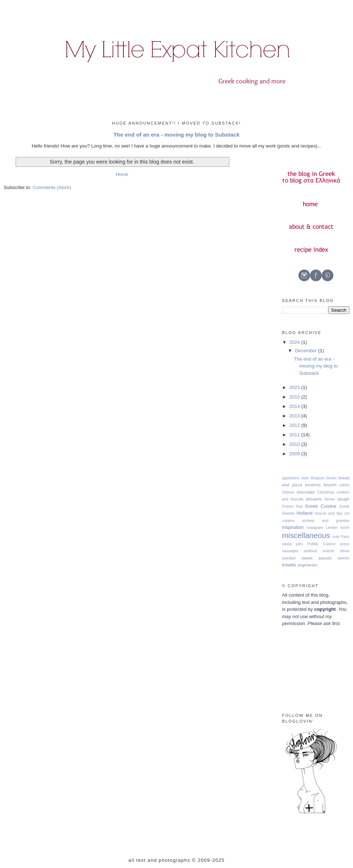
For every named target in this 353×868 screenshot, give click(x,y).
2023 (295, 387)
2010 (295, 444)
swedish (289, 558)
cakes (344, 485)
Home (122, 174)
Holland (305, 513)
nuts (336, 537)
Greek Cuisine (321, 506)
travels (289, 565)
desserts (314, 499)
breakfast (313, 485)
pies (299, 544)
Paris (345, 537)
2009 (295, 454)
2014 (295, 406)
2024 (295, 342)
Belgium (318, 478)
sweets (344, 558)
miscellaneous (306, 535)
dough (344, 499)
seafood (310, 551)
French (288, 506)
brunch (330, 485)
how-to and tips (329, 513)
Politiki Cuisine (322, 544)
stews (344, 551)
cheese (288, 492)
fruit (299, 506)
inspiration (293, 527)
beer (305, 478)
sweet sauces (317, 558)
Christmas (326, 492)
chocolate (306, 492)
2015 (295, 397)
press (345, 544)
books (332, 478)
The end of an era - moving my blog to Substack (176, 135)
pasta (287, 544)
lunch (345, 528)
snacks (328, 551)
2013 (295, 416)
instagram (315, 528)
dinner (330, 499)
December (307, 351)
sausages (290, 551)
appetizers (291, 478)
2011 (295, 435)
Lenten (332, 528)
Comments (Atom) (52, 187)
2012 (295, 425)
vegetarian (307, 565)
